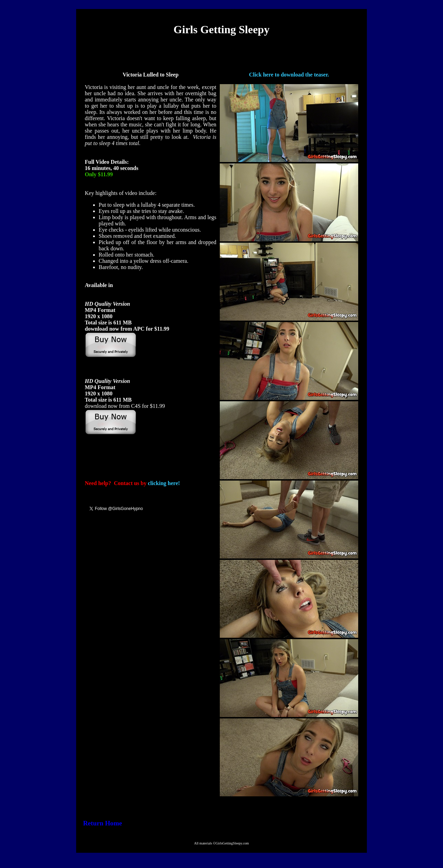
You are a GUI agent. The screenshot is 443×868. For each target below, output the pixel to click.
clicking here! (164, 483)
